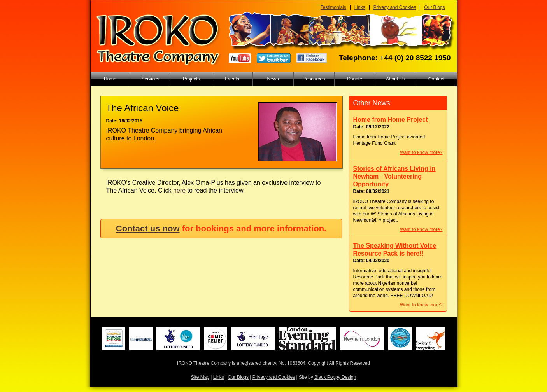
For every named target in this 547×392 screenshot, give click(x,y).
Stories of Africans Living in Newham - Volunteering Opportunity (394, 176)
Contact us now (148, 228)
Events (232, 79)
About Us (395, 79)
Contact (436, 79)
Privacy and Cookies (395, 7)
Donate (355, 79)
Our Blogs (434, 7)
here (179, 190)
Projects (191, 79)
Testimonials (333, 7)
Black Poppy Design (335, 377)
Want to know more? (421, 152)
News (273, 79)
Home (110, 79)
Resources (314, 79)
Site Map (200, 377)
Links (360, 7)
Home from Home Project (391, 120)
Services (150, 79)
